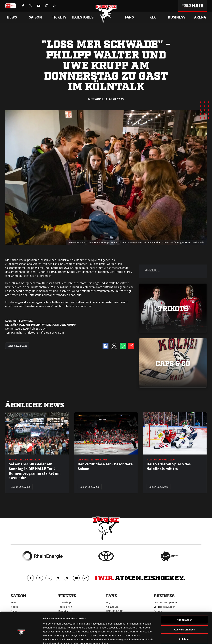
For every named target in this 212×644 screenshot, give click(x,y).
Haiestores (83, 17)
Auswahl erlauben (184, 610)
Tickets (59, 17)
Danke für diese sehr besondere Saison (105, 466)
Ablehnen (184, 620)
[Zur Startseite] (106, 14)
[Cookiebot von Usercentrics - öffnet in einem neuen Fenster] (21, 638)
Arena (200, 17)
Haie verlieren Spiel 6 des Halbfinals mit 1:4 (169, 466)
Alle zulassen (184, 600)
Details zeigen (175, 637)
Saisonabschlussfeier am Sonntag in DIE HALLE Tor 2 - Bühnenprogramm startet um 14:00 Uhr (35, 471)
